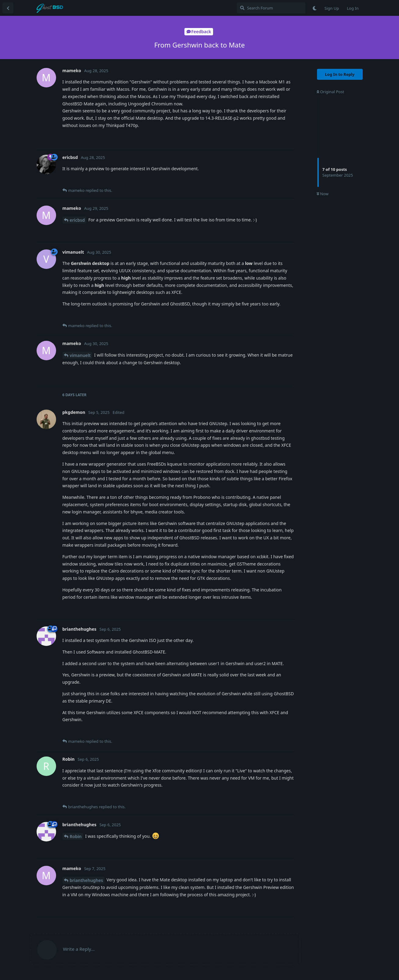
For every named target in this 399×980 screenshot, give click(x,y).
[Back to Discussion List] (8, 8)
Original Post (330, 92)
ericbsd (77, 220)
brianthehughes (86, 880)
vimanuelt (80, 355)
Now (323, 194)
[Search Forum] (271, 8)
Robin (76, 836)
